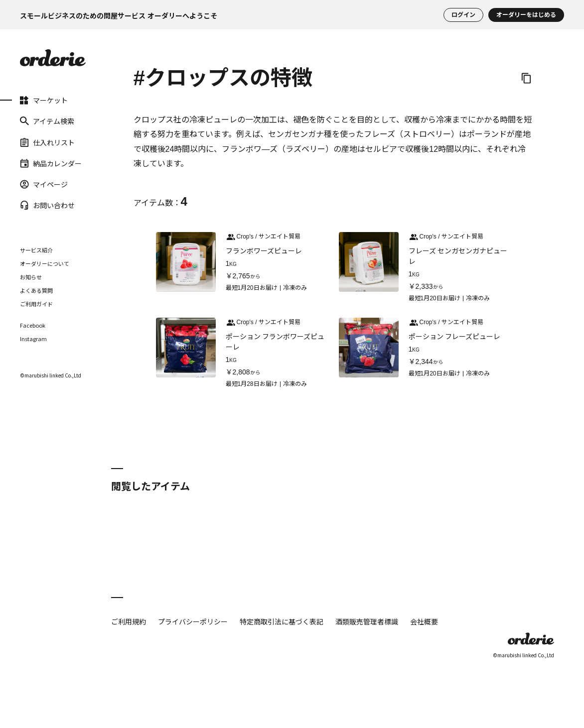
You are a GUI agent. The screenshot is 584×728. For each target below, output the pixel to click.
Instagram (33, 339)
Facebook (33, 325)
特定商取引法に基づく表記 (282, 621)
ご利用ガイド (36, 304)
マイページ (44, 184)
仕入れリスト (47, 142)
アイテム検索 (47, 121)
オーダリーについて (45, 263)
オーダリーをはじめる (526, 15)
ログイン (463, 15)
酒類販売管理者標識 (367, 621)
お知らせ (31, 277)
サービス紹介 (36, 250)
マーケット (44, 100)
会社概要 (424, 621)
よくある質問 (36, 290)
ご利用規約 (129, 621)
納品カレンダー (51, 163)
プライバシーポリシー (193, 621)
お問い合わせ (47, 205)
